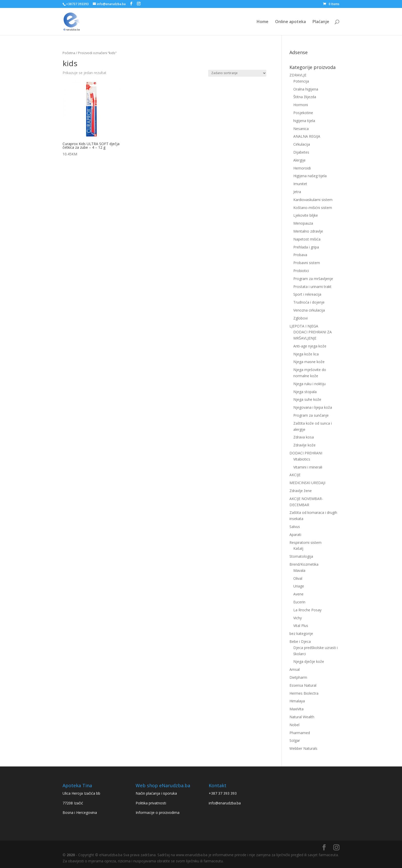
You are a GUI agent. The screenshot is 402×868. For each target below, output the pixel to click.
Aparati (295, 535)
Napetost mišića (307, 239)
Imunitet (300, 184)
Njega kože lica (306, 354)
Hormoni (301, 105)
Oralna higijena (306, 89)
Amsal (295, 669)
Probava (300, 255)
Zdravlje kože (304, 445)
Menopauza (303, 223)
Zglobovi (300, 318)
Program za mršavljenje (313, 279)
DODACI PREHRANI (306, 453)
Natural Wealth (302, 717)
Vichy (298, 618)
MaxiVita (297, 709)
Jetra (297, 192)
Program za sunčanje (311, 415)
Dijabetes (301, 152)
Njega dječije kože (309, 661)
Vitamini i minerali (308, 467)
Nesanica (301, 129)
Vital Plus (301, 626)
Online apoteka (290, 22)
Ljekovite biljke (306, 215)
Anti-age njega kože (310, 346)
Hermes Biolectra (304, 693)
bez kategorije (301, 633)
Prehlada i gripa (306, 247)
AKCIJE (295, 475)
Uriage (299, 586)
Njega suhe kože (307, 399)
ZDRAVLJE (298, 75)
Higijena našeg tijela (310, 176)
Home (263, 22)
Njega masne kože (309, 362)
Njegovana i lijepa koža (313, 407)
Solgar (295, 740)
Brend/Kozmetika (304, 564)
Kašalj (298, 548)
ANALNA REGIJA (307, 136)
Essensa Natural (303, 685)
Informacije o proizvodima (158, 812)
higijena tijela (304, 121)
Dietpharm (298, 677)
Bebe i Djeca (300, 641)
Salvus (295, 527)
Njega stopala (305, 392)
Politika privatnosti (151, 803)
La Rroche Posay (307, 610)
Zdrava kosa (304, 437)
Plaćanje (321, 22)
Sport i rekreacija (307, 294)
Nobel (294, 725)
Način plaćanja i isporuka (156, 793)
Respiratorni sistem (305, 542)
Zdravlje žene (301, 491)
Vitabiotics (302, 459)
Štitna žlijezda (305, 97)
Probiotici (301, 271)
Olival (298, 578)
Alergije (299, 160)
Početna (69, 53)
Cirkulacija (302, 144)
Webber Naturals (303, 748)
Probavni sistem (307, 263)
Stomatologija (301, 556)
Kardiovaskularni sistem (313, 200)
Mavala (299, 570)
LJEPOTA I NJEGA (304, 326)
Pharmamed (300, 733)
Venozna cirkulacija (309, 310)
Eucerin (299, 602)
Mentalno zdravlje (308, 231)
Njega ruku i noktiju (309, 384)
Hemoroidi (302, 168)
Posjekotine (303, 113)
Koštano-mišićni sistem (313, 208)
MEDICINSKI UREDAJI (307, 483)
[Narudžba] (237, 73)
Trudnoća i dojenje (309, 302)
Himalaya (297, 701)
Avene (298, 594)
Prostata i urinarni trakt (312, 287)
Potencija (301, 81)
